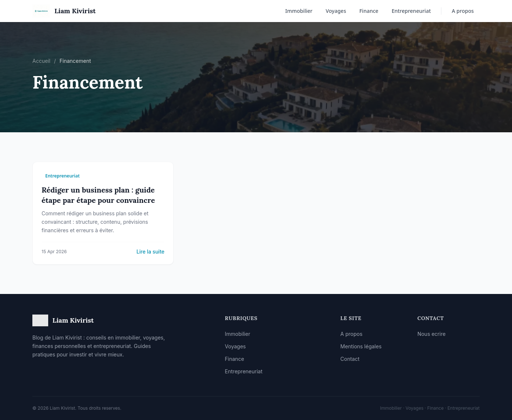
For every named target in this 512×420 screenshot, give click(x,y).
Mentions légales (361, 346)
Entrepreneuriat (411, 11)
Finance (369, 11)
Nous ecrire (432, 334)
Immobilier (299, 11)
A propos (463, 11)
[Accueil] (64, 11)
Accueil (41, 61)
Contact (350, 359)
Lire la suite (150, 252)
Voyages (336, 11)
